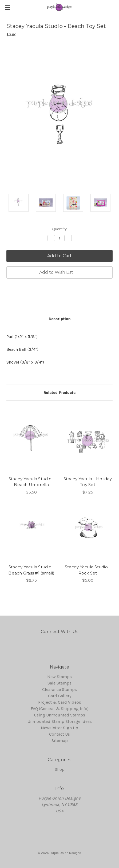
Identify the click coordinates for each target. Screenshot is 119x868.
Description (59, 319)
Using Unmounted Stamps (59, 715)
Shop (60, 769)
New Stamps (59, 677)
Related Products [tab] (59, 393)
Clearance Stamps (59, 689)
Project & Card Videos (60, 702)
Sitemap (60, 741)
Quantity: (60, 229)
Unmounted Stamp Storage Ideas (60, 721)
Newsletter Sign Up (59, 728)
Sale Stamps (59, 683)
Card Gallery (60, 696)
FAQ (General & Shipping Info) (60, 709)
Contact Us (59, 734)
